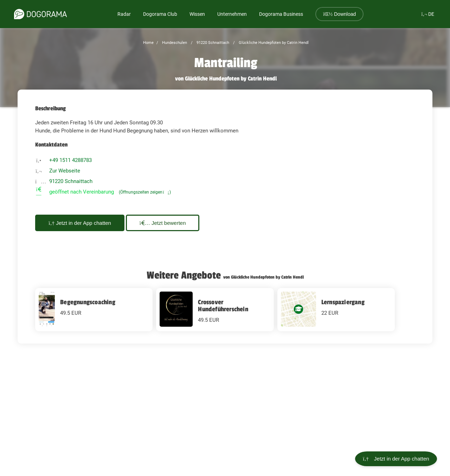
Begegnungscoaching (88, 302)
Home (148, 43)
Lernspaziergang (343, 302)
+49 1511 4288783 (70, 160)
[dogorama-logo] (40, 14)
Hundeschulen (174, 43)
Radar (124, 14)
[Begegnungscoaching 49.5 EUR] (94, 310)
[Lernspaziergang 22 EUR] (336, 310)
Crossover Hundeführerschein (223, 306)
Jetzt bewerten (168, 223)
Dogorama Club (160, 14)
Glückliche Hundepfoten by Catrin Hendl (273, 43)
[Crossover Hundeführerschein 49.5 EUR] (215, 310)
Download (339, 14)
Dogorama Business (281, 14)
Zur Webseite (65, 171)
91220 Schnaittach (212, 43)
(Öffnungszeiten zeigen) (145, 192)
